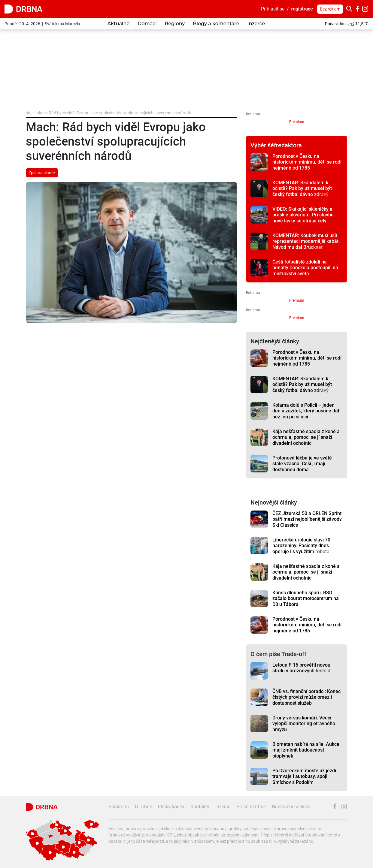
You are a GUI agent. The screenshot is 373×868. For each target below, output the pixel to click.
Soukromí (119, 807)
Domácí (147, 24)
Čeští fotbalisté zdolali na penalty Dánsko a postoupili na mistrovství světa (305, 268)
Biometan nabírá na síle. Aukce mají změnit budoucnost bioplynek (306, 750)
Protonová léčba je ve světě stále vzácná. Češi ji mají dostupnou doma (302, 464)
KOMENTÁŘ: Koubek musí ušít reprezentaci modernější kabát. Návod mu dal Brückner (306, 241)
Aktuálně (119, 24)
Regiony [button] (175, 24)
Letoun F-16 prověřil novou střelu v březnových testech (302, 668)
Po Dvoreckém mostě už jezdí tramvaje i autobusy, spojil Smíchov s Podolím (304, 776)
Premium (297, 122)
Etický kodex (171, 807)
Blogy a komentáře (216, 24)
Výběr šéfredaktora (276, 145)
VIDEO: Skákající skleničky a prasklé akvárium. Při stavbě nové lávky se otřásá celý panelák (303, 218)
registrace (302, 9)
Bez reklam (330, 9)
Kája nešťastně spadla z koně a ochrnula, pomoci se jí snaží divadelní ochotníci (306, 437)
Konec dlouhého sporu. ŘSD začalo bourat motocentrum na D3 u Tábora (306, 598)
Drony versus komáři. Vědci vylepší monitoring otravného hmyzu (304, 724)
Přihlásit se (273, 9)
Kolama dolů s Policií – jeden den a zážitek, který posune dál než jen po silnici (306, 411)
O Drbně (143, 807)
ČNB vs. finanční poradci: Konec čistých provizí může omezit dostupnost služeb (306, 697)
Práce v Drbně (251, 807)
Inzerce (256, 24)
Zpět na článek (42, 173)
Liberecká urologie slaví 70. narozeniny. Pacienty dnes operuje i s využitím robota (302, 546)
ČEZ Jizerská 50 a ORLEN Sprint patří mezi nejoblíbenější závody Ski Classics (307, 519)
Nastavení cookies (291, 807)
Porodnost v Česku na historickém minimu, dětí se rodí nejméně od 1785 (307, 162)
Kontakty (200, 807)
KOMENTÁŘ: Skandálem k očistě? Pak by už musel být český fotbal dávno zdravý (302, 188)
